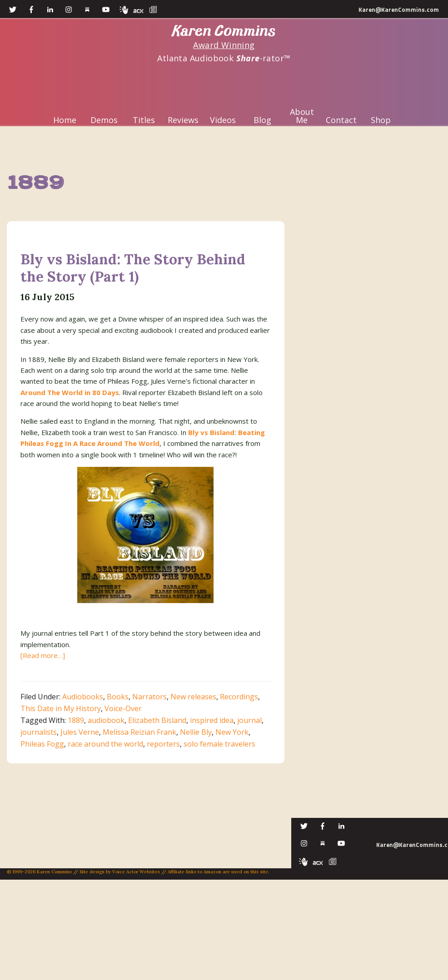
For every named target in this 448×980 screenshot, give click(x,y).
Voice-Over (123, 708)
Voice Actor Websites (136, 872)
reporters (163, 744)
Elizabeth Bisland (157, 720)
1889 (76, 720)
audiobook (106, 720)
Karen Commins (224, 31)
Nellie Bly (196, 732)
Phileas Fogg (42, 744)
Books (118, 697)
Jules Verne (80, 732)
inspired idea (212, 720)
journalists (39, 732)
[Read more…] (43, 655)
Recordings (239, 697)
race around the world (105, 744)
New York (232, 732)
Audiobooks (83, 697)
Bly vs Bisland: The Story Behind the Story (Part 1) (133, 268)
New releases (193, 697)
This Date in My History (61, 708)
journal (249, 720)
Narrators (149, 697)
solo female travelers (219, 744)
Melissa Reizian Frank (139, 732)
